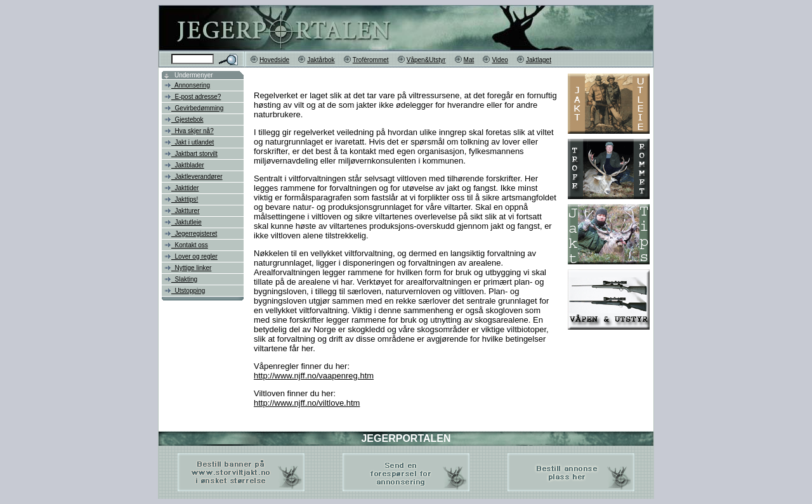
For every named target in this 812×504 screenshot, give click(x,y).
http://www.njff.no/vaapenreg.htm (314, 376)
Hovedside (270, 60)
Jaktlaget (534, 60)
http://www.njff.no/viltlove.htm (307, 403)
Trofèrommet (366, 60)
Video (495, 60)
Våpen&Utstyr (422, 60)
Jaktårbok (316, 60)
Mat (464, 60)
